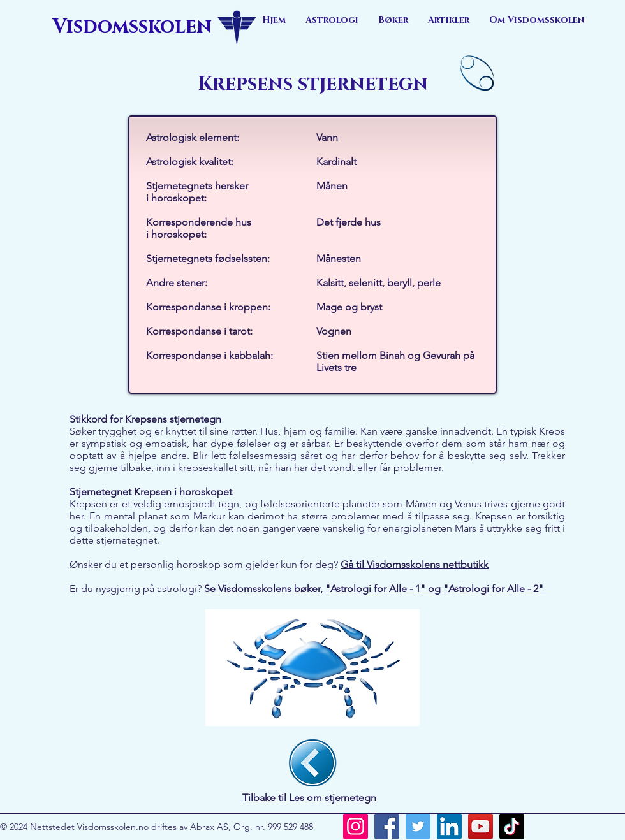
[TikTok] (512, 826)
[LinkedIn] (449, 826)
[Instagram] (356, 826)
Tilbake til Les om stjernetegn (309, 798)
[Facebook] (387, 826)
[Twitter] (418, 826)
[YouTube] (481, 826)
